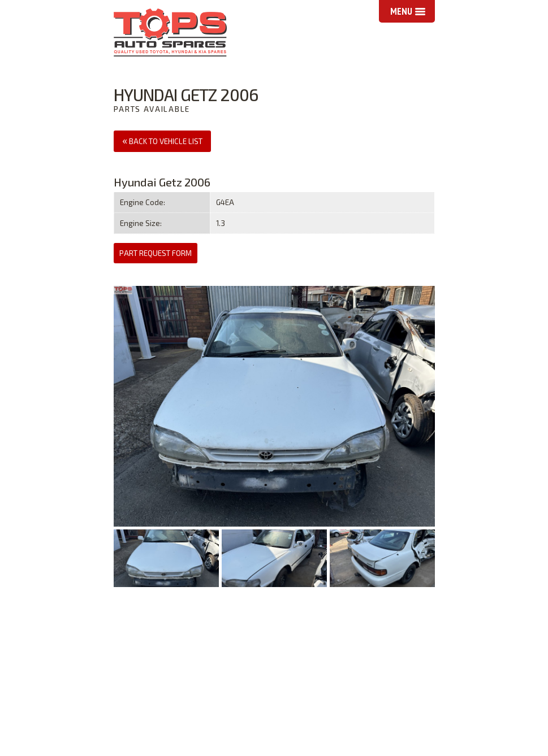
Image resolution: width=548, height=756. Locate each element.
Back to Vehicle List (162, 140)
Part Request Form (156, 253)
